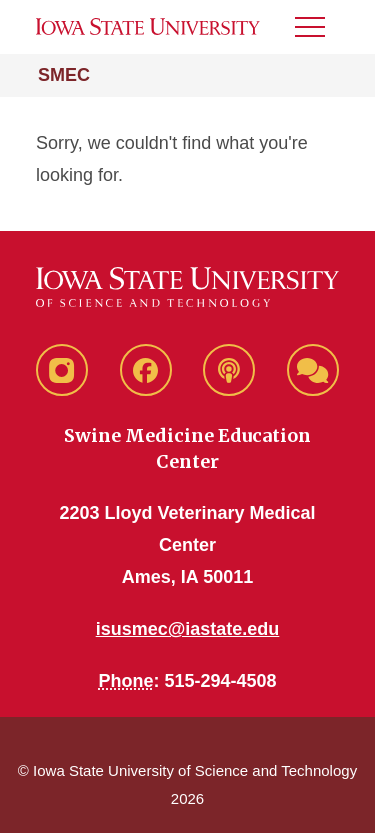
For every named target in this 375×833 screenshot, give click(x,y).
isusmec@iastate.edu (188, 629)
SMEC (64, 75)
